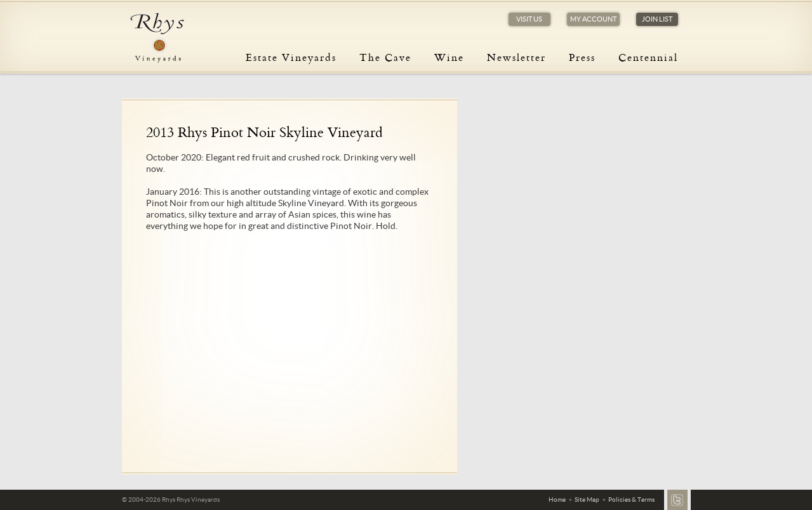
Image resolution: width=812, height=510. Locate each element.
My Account (593, 19)
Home (557, 500)
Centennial (648, 57)
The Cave (385, 57)
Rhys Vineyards (157, 38)
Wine (449, 57)
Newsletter (516, 57)
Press (582, 57)
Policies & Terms (631, 500)
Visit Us (529, 19)
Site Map (587, 500)
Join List (657, 19)
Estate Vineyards (291, 57)
